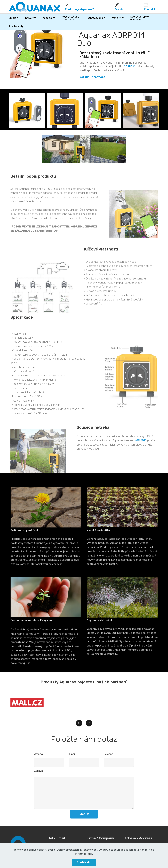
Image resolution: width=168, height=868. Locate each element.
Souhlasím (84, 862)
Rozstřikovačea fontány (70, 18)
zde (90, 854)
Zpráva (38, 774)
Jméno (38, 757)
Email (72, 757)
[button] (79, 729)
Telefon (109, 757)
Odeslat (84, 821)
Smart (12, 18)
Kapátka (48, 18)
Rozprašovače (94, 18)
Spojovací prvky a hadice (140, 18)
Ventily (117, 18)
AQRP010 (141, 457)
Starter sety (16, 26)
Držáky (29, 18)
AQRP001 (129, 67)
